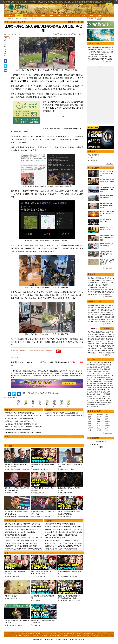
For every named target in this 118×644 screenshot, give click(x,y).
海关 (88, 398)
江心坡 (98, 394)
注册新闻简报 (93, 438)
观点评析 (18, 18)
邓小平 (93, 402)
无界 (101, 635)
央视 (98, 396)
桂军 (99, 400)
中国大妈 (47, 516)
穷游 (64, 516)
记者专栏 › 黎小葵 (76, 22)
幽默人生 (93, 404)
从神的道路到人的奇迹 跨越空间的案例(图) (101, 47)
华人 (101, 396)
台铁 (99, 367)
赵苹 (107, 423)
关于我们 (46, 633)
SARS (102, 394)
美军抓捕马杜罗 (93, 160)
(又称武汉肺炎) (96, 363)
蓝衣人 (62, 493)
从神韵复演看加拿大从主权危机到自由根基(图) (107, 254)
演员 (37, 493)
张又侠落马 (91, 158)
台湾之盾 (14, 625)
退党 (108, 371)
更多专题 (110, 163)
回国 (97, 398)
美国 (35, 16)
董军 (8, 469)
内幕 (101, 377)
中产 (101, 386)
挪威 (71, 493)
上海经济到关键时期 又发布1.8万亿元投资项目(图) (62, 413)
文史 (76, 16)
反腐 (97, 380)
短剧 (34, 493)
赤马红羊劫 (36, 469)
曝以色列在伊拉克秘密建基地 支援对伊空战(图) (107, 214)
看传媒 (72, 635)
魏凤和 (8, 516)
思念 (12, 598)
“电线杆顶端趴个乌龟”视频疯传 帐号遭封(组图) (20, 421)
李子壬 (91, 430)
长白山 (89, 394)
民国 (96, 400)
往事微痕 (95, 371)
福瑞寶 (79, 635)
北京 (88, 388)
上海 (5, 40)
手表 (14, 493)
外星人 (89, 407)
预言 (48, 469)
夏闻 (107, 419)
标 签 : (7, 38)
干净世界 (27, 635)
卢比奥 (110, 363)
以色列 (9, 625)
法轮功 (89, 392)
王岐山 (104, 373)
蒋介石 (109, 400)
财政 (95, 386)
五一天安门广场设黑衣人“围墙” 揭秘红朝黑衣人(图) (21, 540)
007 (16, 493)
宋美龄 (89, 402)
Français (78, 633)
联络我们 (32, 633)
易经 (89, 404)
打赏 (64, 34)
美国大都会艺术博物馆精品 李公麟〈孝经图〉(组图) (107, 262)
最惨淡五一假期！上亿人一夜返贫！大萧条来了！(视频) (63, 543)
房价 (98, 388)
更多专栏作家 (108, 433)
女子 (5, 49)
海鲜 (34, 625)
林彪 (97, 402)
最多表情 (107, 329)
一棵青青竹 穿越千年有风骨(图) (97, 54)
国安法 (89, 369)
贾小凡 (91, 417)
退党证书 (86, 635)
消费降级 (68, 516)
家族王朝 (74, 601)
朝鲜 (99, 382)
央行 (108, 382)
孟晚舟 (89, 375)
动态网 (94, 635)
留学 (110, 396)
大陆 (19, 16)
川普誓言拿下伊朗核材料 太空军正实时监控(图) (107, 173)
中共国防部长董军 (15, 469)
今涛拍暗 (100, 415)
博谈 (51, 16)
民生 (106, 398)
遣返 (91, 398)
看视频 (59, 635)
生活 (84, 16)
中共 (97, 373)
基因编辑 (92, 390)
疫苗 (95, 369)
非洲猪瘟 (105, 388)
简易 (107, 415)
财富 (98, 386)
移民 (104, 396)
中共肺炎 (90, 363)
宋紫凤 (91, 415)
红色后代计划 (64, 601)
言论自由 (90, 396)
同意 (109, 4)
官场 (27, 16)
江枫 (107, 428)
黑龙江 (62, 469)
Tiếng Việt (86, 633)
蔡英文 (111, 386)
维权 (101, 390)
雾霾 (88, 390)
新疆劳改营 (107, 394)
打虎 (100, 380)
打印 (71, 34)
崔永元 (93, 377)
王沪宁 (111, 375)
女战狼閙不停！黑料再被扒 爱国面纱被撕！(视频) (21, 546)
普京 (8, 493)
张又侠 (106, 365)
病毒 (88, 365)
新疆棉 (108, 367)
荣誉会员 (72, 371)
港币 (111, 384)
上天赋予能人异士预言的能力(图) (98, 287)
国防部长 (26, 516)
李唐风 (108, 421)
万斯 (99, 375)
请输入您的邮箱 (101, 442)
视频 (100, 16)
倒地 (5, 53)
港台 (43, 16)
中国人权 (33, 18)
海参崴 (104, 386)
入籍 (100, 398)
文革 (95, 407)
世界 (67, 16)
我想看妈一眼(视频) (11, 596)
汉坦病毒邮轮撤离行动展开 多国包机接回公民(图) (107, 190)
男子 (5, 42)
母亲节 (9, 598)
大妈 (37, 516)
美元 (91, 384)
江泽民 (89, 377)
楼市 (92, 386)
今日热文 (8, 446)
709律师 (104, 390)
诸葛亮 (110, 402)
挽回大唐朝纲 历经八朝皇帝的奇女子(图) (100, 59)
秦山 (90, 426)
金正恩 (100, 373)
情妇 (88, 380)
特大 (75, 34)
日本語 (94, 633)
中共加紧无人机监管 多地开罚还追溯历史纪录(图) (21, 424)
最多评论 (94, 329)
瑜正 (98, 428)
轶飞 (90, 419)
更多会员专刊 (108, 61)
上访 (108, 390)
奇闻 (92, 16)
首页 (11, 16)
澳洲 (93, 400)
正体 (60, 34)
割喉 (5, 51)
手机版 (55, 34)
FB (96, 382)
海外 (109, 398)
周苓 (90, 421)
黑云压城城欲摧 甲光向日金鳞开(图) (99, 294)
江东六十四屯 (100, 392)
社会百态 (26, 18)
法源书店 (45, 635)
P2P (112, 388)
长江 (92, 369)
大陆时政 (11, 18)
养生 (98, 407)
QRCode (24, 393)
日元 (108, 384)
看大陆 (13, 22)
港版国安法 (107, 369)
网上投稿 (24, 633)
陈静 (98, 421)
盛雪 (98, 423)
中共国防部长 (24, 469)
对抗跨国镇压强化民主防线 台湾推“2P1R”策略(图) (107, 238)
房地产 (89, 386)
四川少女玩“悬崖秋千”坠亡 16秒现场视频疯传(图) (61, 549)
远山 (98, 419)
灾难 (68, 493)
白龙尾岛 (94, 394)
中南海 (97, 377)
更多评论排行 (108, 355)
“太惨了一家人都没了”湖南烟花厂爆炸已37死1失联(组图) (23, 427)
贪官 (110, 377)
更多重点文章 (108, 268)
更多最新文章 (108, 296)
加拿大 (102, 382)
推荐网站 (19, 635)
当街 (5, 44)
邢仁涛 (91, 428)
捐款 (39, 633)
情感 (16, 598)
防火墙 (97, 390)
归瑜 (107, 417)
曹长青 (99, 430)
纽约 (59, 16)
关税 (92, 375)
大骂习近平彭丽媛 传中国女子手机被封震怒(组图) (21, 543)
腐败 (94, 380)
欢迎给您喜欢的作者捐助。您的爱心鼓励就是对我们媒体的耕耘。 (32, 350)
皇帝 (106, 402)
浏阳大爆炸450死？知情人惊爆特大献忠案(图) (20, 532)
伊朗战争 (20, 625)
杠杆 (88, 384)
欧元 (105, 384)
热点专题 (92, 151)
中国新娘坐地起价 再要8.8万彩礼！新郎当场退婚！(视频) (23, 549)
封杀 (5, 56)
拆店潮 (38, 601)
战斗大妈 (42, 516)
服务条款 (54, 633)
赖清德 (108, 373)
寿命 (92, 407)
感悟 (100, 404)
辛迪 (107, 430)
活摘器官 (95, 367)
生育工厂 (80, 601)
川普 (45, 469)
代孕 (70, 601)
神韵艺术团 (36, 635)
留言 (67, 34)
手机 (103, 404)
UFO (94, 373)
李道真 (99, 417)
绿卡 (103, 398)
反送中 (107, 377)
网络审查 (94, 392)
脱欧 (105, 382)
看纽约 (66, 635)
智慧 (97, 404)
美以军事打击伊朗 (93, 155)
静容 (98, 426)
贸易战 (98, 365)
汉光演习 (90, 371)
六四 (109, 365)
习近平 (42, 469)
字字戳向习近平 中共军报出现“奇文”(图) (100, 308)
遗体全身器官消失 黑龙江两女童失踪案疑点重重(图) (22, 529)
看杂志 (52, 635)
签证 (94, 398)
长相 (72, 469)
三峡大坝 (103, 367)
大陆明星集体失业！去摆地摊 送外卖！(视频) (19, 413)
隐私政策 (62, 633)
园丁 (90, 423)
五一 (61, 516)
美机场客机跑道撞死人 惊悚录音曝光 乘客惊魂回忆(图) (107, 206)
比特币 (95, 384)
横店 (43, 493)
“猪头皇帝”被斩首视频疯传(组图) (15, 535)
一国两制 (111, 380)
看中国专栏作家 (94, 411)
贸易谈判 (106, 375)
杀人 (5, 47)
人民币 (102, 384)
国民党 (105, 371)
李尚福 (13, 516)
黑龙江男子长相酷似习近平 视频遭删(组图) (19, 418)
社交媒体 (92, 382)
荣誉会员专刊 (93, 44)
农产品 (38, 625)
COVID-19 (93, 365)
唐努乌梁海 (107, 392)
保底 (40, 493)
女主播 (94, 396)
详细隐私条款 (108, 2)
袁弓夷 (102, 369)
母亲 (34, 516)
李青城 (108, 426)
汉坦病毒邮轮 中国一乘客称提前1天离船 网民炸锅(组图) (23, 432)
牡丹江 (66, 469)
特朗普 (106, 363)
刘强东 (92, 388)
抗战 (101, 400)
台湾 (108, 386)
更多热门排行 (108, 324)
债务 (111, 382)
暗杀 (11, 493)
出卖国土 (90, 367)
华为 (91, 380)
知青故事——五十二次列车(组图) (98, 285)
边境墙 (96, 375)
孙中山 (105, 400)
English (70, 633)
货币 (98, 384)
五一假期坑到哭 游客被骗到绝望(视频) (17, 430)
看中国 (19, 8)
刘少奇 (100, 402)
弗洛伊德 (90, 373)
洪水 (98, 369)
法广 (88, 382)
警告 (65, 493)
